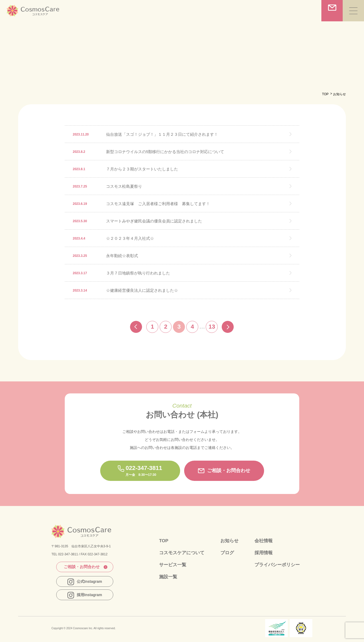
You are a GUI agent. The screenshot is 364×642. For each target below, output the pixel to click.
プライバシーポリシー (277, 565)
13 (212, 327)
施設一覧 (168, 577)
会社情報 (264, 541)
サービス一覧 (173, 565)
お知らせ (229, 541)
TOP (325, 94)
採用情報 (264, 553)
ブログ (227, 553)
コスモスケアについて (182, 553)
